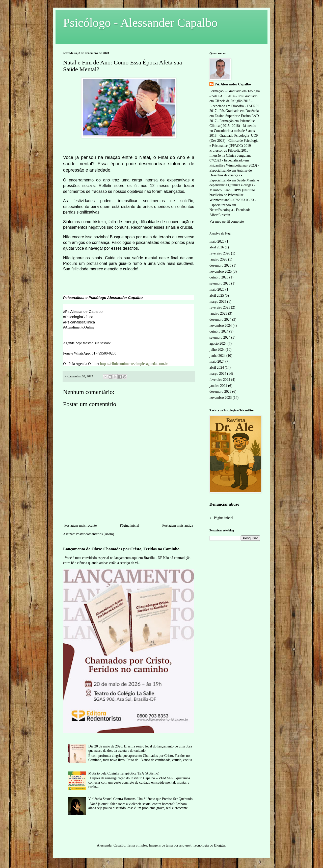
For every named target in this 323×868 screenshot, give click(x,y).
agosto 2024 (218, 344)
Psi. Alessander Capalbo (233, 84)
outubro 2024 (219, 331)
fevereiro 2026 (220, 253)
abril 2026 (217, 247)
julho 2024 (217, 350)
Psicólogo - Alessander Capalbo (140, 23)
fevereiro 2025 (220, 307)
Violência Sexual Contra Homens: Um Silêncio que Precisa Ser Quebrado (140, 799)
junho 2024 (217, 356)
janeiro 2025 (218, 313)
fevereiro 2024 (220, 380)
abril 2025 (217, 296)
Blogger (220, 845)
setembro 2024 (220, 337)
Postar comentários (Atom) (95, 534)
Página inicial (130, 525)
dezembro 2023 (220, 392)
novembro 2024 (221, 326)
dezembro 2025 (220, 265)
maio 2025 (217, 289)
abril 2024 (217, 368)
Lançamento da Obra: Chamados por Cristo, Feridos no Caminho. (122, 549)
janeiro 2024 (218, 386)
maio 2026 (217, 241)
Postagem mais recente (80, 525)
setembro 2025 (220, 283)
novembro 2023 (221, 398)
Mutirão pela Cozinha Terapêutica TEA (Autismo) (124, 773)
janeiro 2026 (218, 259)
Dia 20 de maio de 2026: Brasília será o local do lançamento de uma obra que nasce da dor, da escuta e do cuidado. (140, 748)
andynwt (185, 845)
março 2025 (218, 302)
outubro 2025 (219, 277)
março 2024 (218, 374)
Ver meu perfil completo (227, 221)
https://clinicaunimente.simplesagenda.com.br (134, 364)
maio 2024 (217, 361)
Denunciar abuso (224, 504)
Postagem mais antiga (178, 525)
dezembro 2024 (220, 320)
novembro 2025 (221, 272)
